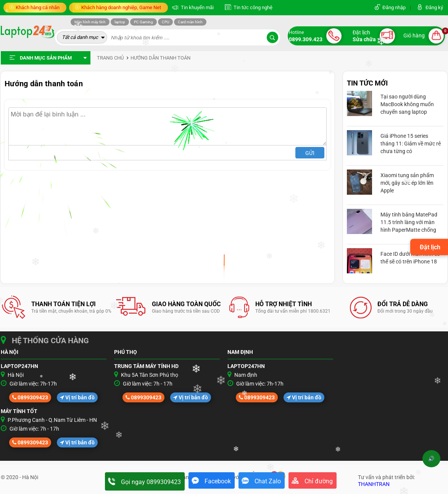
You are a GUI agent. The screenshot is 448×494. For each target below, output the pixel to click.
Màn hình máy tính (90, 22)
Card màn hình (190, 22)
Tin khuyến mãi (197, 7)
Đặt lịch (430, 247)
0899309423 (30, 397)
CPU (165, 22)
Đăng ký (434, 7)
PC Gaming (143, 22)
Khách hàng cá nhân (37, 7)
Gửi (310, 153)
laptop (120, 22)
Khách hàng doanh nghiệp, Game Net (121, 7)
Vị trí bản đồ (77, 397)
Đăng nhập (394, 7)
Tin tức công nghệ (252, 7)
